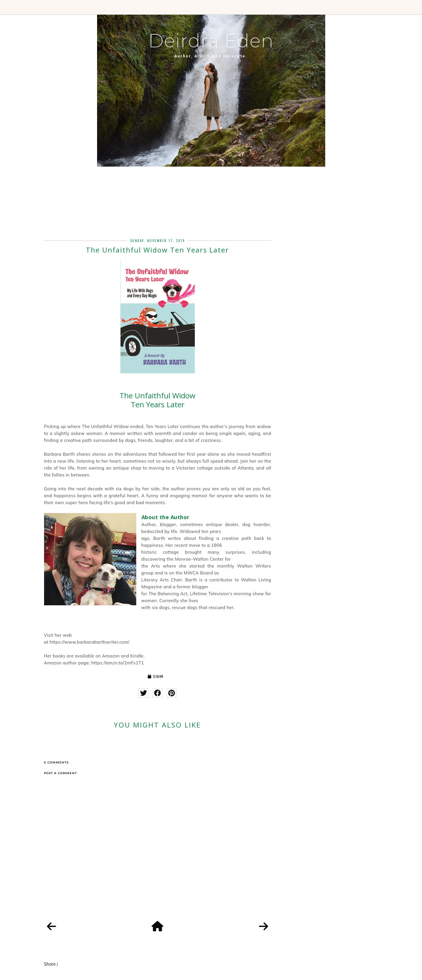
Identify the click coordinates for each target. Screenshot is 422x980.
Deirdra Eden (211, 41)
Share (50, 964)
